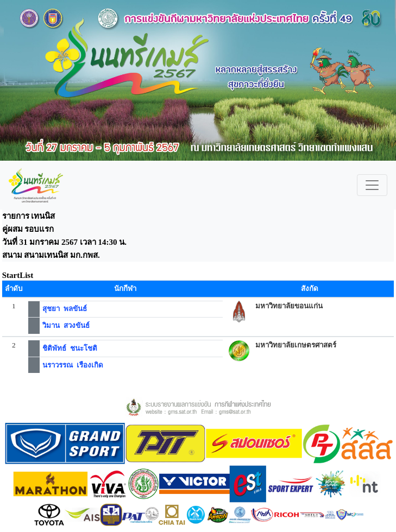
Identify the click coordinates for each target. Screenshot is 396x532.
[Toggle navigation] (372, 185)
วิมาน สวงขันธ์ (66, 325)
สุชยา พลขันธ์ (65, 309)
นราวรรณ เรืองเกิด (73, 365)
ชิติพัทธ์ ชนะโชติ (70, 348)
